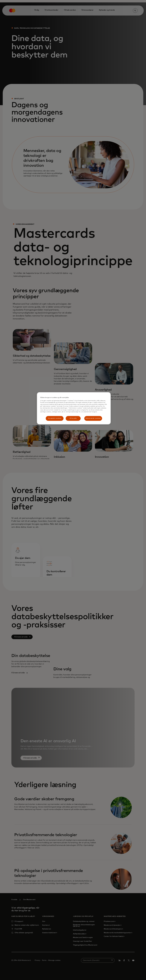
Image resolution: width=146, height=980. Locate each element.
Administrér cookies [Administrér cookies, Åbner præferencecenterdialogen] (93, 418)
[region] (74, 408)
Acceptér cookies (55, 418)
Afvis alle (73, 418)
